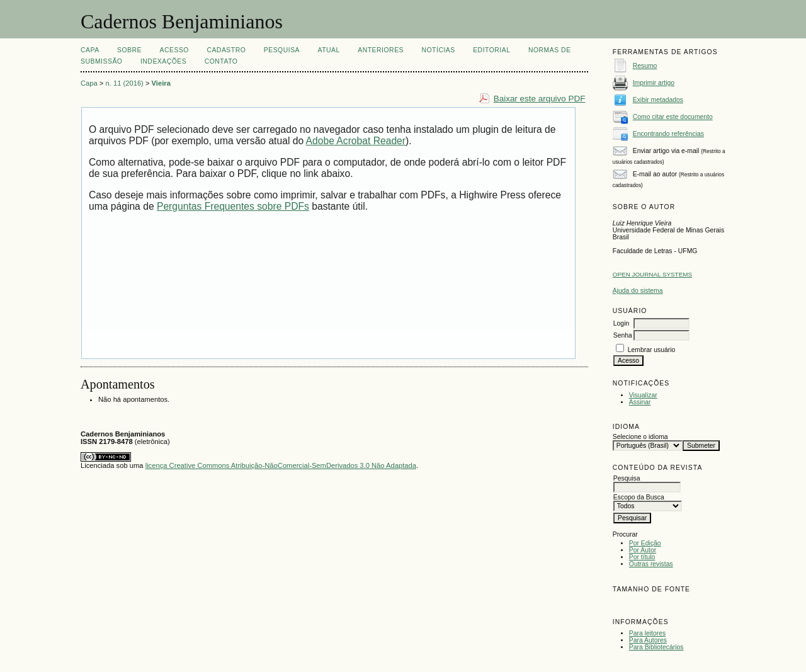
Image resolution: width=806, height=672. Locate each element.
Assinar (640, 402)
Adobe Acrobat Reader (356, 141)
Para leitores (647, 633)
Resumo (645, 66)
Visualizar (643, 395)
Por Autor (643, 550)
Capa (90, 50)
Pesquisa (282, 50)
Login (621, 323)
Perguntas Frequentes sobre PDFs (233, 206)
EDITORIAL (491, 50)
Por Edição (645, 543)
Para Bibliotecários (656, 647)
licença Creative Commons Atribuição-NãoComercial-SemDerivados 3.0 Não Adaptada (281, 465)
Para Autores (648, 640)
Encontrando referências (668, 134)
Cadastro (226, 50)
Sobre (129, 50)
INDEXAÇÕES (163, 61)
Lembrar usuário (652, 350)
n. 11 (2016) (125, 83)
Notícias (438, 50)
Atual (329, 50)
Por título (642, 557)
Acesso (174, 50)
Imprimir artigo (654, 83)
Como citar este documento (673, 117)
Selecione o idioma (640, 437)
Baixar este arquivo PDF (540, 99)
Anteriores (381, 50)
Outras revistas (651, 564)
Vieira (161, 83)
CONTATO (221, 61)
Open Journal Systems (652, 274)
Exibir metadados (658, 100)
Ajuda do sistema (638, 291)
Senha (623, 335)
